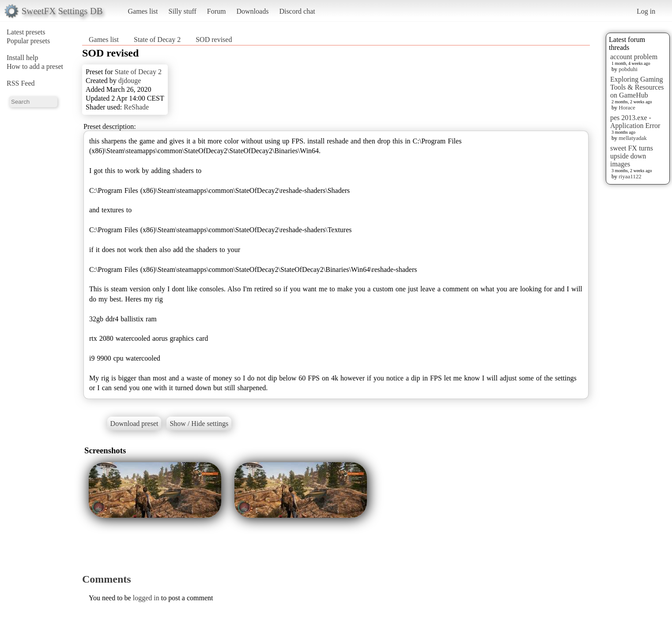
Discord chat (297, 11)
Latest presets (26, 32)
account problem (634, 57)
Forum (217, 11)
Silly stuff (183, 11)
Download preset (134, 424)
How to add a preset (35, 66)
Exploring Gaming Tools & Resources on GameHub (637, 87)
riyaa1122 (630, 176)
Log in (646, 11)
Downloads (252, 11)
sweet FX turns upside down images (632, 156)
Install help (23, 58)
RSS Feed (21, 83)
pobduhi (628, 69)
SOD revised (214, 40)
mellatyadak (633, 138)
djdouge (130, 81)
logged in (146, 598)
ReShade (136, 107)
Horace (627, 107)
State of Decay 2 (157, 40)
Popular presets (28, 41)
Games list (143, 11)
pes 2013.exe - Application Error (635, 122)
